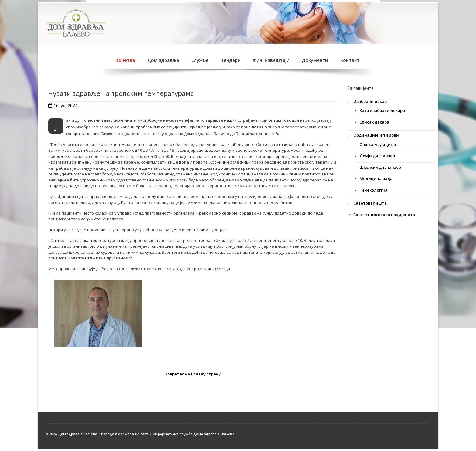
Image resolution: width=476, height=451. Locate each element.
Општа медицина (378, 144)
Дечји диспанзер (377, 156)
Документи (315, 60)
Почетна (125, 60)
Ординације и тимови (376, 135)
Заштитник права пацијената (384, 215)
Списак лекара (374, 122)
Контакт (350, 60)
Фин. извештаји (271, 60)
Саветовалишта (370, 203)
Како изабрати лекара (382, 110)
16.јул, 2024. (66, 105)
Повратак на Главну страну (193, 374)
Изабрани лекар (370, 101)
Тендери (231, 60)
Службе (200, 60)
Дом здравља (163, 60)
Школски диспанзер (380, 167)
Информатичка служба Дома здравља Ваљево (194, 434)
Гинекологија (373, 190)
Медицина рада (376, 178)
